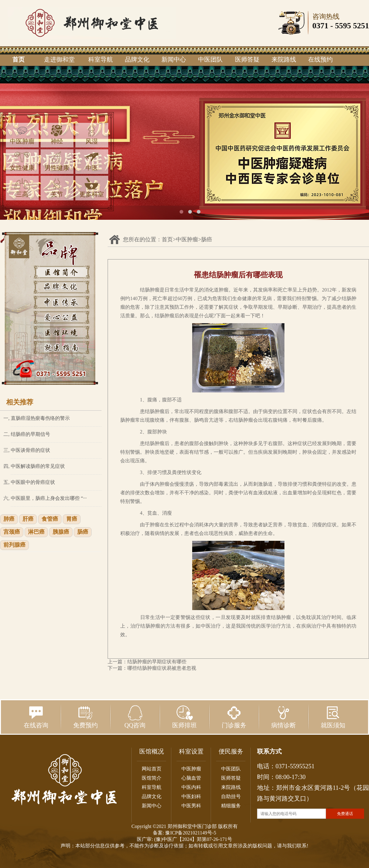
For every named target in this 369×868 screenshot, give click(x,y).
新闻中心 (174, 59)
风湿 (92, 135)
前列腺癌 (14, 545)
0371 (320, 26)
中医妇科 (191, 796)
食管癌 (50, 519)
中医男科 (191, 806)
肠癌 (83, 532)
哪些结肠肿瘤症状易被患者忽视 (162, 668)
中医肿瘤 (22, 135)
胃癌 (72, 519)
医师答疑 (247, 59)
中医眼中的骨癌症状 (33, 482)
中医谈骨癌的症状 (30, 450)
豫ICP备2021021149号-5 (191, 833)
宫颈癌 (12, 532)
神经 (57, 135)
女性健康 (22, 161)
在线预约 (320, 59)
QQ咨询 (135, 717)
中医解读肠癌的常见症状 (38, 466)
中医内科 (191, 787)
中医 (92, 161)
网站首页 (152, 769)
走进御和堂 (59, 59)
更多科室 (92, 188)
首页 (18, 59)
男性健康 (57, 161)
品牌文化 (137, 59)
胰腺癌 (61, 532)
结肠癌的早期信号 (30, 434)
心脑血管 (191, 778)
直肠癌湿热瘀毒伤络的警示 (40, 418)
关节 (57, 188)
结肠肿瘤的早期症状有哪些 (157, 662)
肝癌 (28, 519)
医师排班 (184, 717)
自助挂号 (231, 796)
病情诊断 (284, 717)
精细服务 (231, 806)
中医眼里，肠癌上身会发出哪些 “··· (49, 498)
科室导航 (101, 59)
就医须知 (333, 717)
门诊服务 (234, 717)
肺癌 (9, 519)
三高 (22, 188)
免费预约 (85, 717)
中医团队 (210, 59)
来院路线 (284, 59)
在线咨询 (36, 717)
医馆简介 (152, 778)
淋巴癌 (36, 532)
